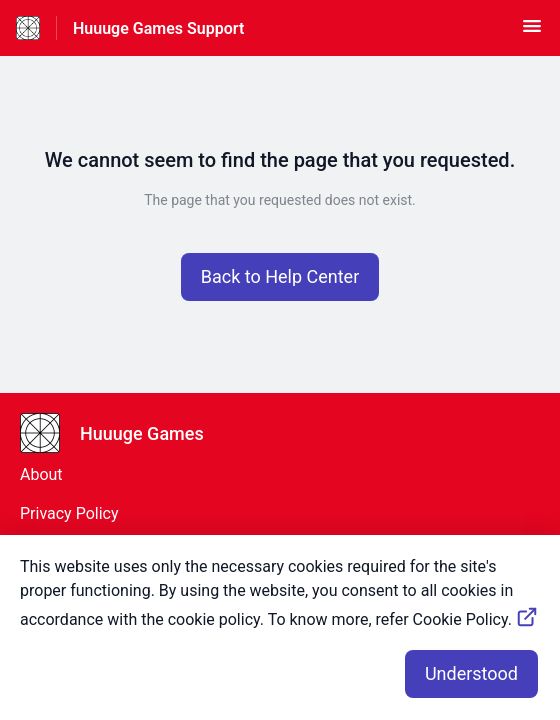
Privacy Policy (69, 513)
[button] (532, 32)
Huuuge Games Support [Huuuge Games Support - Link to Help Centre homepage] (158, 28)
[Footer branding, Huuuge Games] (122, 433)
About (41, 474)
